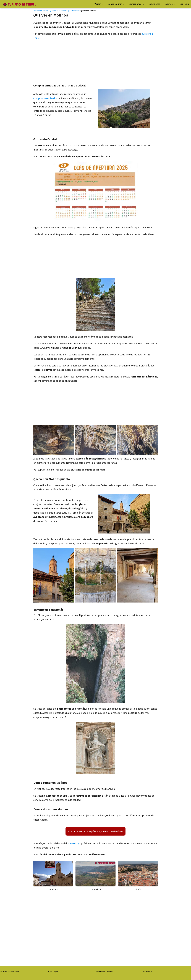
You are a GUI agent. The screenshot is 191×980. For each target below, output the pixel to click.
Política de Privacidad (10, 972)
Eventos (169, 4)
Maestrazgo (74, 843)
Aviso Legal (53, 972)
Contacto (184, 4)
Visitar (98, 4)
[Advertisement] (96, 61)
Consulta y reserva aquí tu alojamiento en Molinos (95, 831)
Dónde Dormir (115, 4)
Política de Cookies (104, 972)
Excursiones (154, 4)
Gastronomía (135, 4)
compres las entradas (45, 98)
